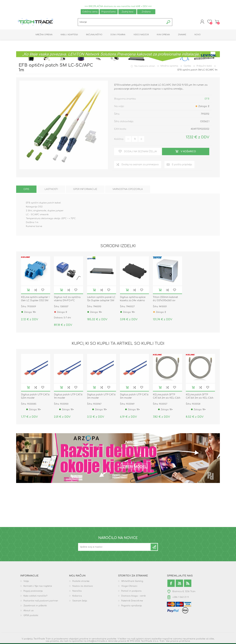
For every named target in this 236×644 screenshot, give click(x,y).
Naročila (77, 592)
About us (29, 612)
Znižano (146, 12)
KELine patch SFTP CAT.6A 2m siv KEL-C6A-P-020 (167, 399)
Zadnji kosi (127, 12)
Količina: (119, 140)
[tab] (26, 190)
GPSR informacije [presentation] (85, 190)
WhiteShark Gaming (132, 582)
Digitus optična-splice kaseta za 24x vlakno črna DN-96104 (133, 301)
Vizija (26, 582)
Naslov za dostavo (83, 587)
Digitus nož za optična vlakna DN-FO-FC (67, 300)
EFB (207, 100)
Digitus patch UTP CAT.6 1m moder (68, 397)
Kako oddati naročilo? (35, 597)
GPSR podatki (31, 616)
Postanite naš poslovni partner (41, 602)
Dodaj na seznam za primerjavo (36, 291)
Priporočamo (109, 12)
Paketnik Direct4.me (132, 602)
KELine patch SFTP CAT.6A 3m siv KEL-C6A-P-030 (200, 399)
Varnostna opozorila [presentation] (128, 190)
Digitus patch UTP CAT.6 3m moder (101, 397)
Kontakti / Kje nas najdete (38, 587)
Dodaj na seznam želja (43, 291)
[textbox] (121, 23)
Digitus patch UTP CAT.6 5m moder (134, 397)
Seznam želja (80, 602)
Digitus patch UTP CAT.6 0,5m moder (35, 397)
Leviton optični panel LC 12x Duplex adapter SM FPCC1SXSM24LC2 (101, 301)
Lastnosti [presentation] (51, 190)
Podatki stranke (81, 582)
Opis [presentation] (26, 190)
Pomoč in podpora (131, 592)
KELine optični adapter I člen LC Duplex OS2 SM (35, 300)
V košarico (28, 291)
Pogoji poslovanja (33, 592)
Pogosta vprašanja (132, 607)
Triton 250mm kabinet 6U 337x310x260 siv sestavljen (165, 301)
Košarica (216, 22)
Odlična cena (90, 12)
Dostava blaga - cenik (133, 597)
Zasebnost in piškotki (35, 607)
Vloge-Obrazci (129, 587)
